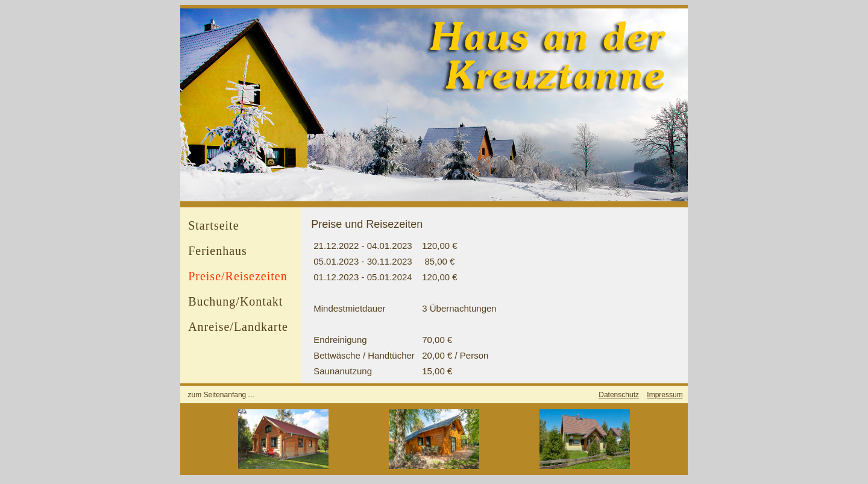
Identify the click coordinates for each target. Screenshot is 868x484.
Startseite (213, 225)
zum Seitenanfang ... (221, 395)
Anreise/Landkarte (238, 327)
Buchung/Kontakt (235, 301)
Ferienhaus (218, 251)
